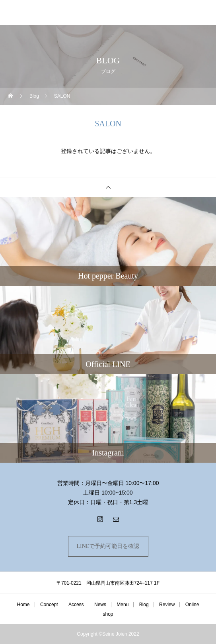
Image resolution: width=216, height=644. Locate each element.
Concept (49, 605)
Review (167, 605)
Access (76, 605)
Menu (123, 605)
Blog (144, 605)
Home (23, 605)
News (100, 605)
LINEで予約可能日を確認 (108, 546)
